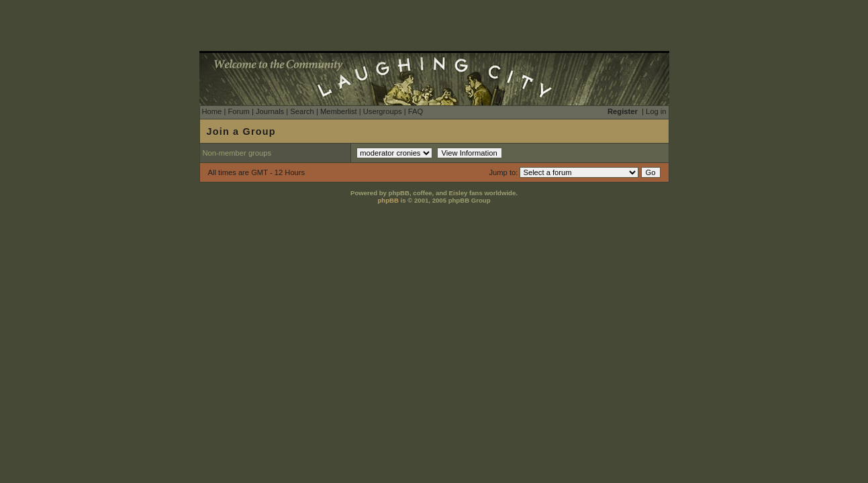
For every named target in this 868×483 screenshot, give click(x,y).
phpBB (388, 200)
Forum (238, 111)
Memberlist (339, 111)
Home (212, 111)
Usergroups (383, 111)
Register (623, 111)
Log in (656, 111)
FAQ (416, 111)
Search (302, 111)
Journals (270, 111)
